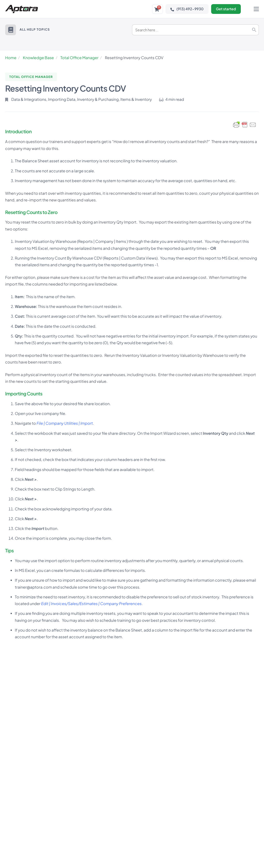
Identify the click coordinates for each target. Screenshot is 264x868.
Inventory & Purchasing (98, 99)
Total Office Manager (79, 58)
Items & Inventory (136, 99)
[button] (11, 30)
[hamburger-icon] (256, 9)
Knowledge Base (38, 58)
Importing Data (62, 99)
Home (11, 58)
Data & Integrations (29, 99)
